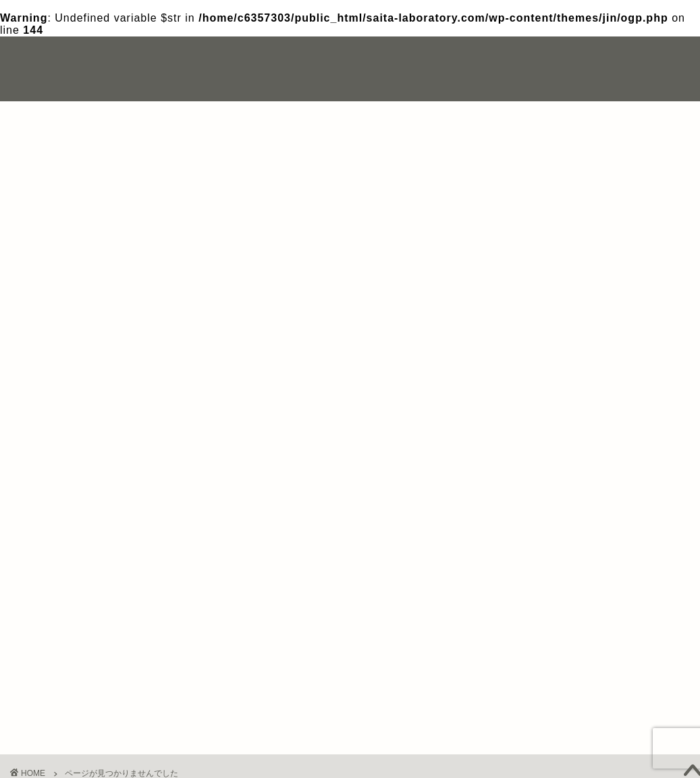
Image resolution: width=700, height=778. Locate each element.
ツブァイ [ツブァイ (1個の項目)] (628, 287)
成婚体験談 (83, 674)
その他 (71, 637)
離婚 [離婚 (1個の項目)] (519, 376)
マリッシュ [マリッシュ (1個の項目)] (529, 322)
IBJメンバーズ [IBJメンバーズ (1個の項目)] (534, 269)
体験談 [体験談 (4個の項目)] (658, 322)
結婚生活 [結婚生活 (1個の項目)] (635, 340)
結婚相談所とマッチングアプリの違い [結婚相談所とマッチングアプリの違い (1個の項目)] (570, 358)
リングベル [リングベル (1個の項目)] (597, 322)
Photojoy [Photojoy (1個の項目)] (604, 269)
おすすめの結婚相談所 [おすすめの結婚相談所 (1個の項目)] (546, 287)
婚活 (65, 655)
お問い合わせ (582, 57)
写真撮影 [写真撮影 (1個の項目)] (526, 340)
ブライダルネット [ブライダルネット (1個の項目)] (608, 304)
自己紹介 (511, 57)
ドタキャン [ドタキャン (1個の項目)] (529, 304)
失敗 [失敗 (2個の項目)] (581, 340)
